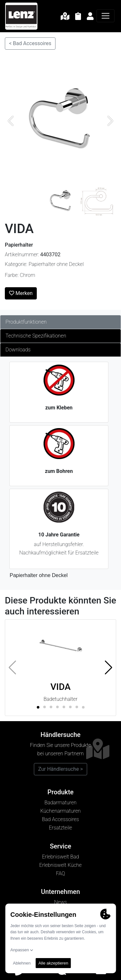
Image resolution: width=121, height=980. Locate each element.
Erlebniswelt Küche (60, 865)
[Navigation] (106, 16)
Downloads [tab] (18, 350)
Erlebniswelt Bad (60, 857)
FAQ (60, 873)
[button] (109, 668)
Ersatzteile (61, 828)
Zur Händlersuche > (60, 769)
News (61, 902)
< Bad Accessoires (30, 43)
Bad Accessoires (60, 819)
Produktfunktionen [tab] (26, 322)
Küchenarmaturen (60, 811)
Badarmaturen (61, 803)
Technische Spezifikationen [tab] (36, 336)
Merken (21, 293)
